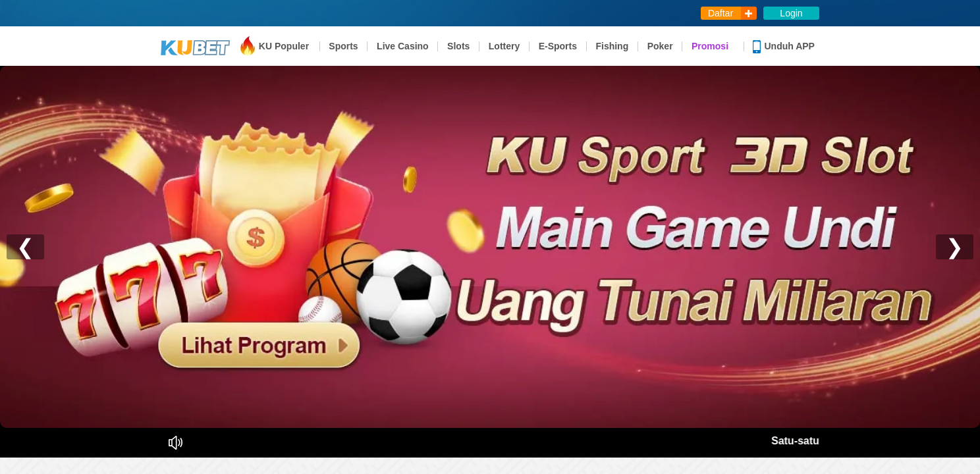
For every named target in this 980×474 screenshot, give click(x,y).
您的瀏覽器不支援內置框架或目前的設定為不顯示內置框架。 (490, 237)
